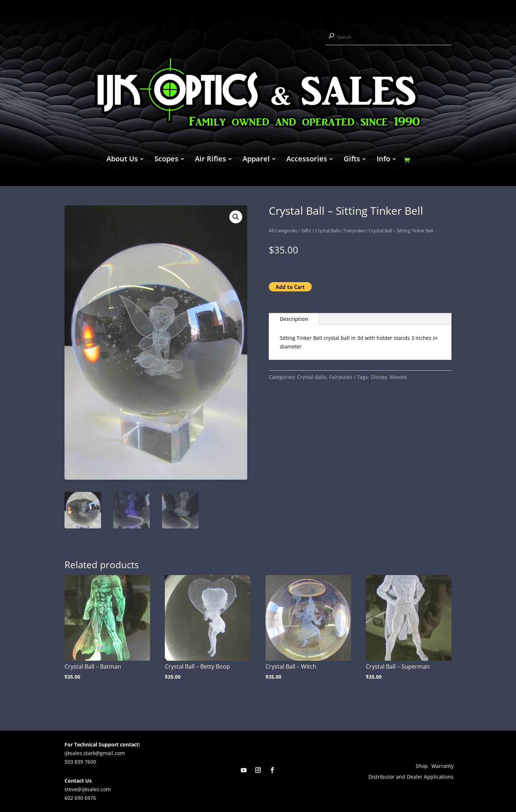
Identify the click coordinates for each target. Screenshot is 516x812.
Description (294, 319)
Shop (422, 766)
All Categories (283, 231)
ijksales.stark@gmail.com (95, 753)
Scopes (166, 160)
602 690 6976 (80, 798)
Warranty (443, 766)
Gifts (352, 160)
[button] (236, 217)
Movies (398, 377)
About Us (122, 160)
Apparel (256, 160)
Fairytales (355, 231)
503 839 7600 (80, 762)
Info (383, 160)
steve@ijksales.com (88, 789)
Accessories (307, 160)
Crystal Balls (328, 231)
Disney (379, 377)
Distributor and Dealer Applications (411, 777)
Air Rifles (211, 160)
